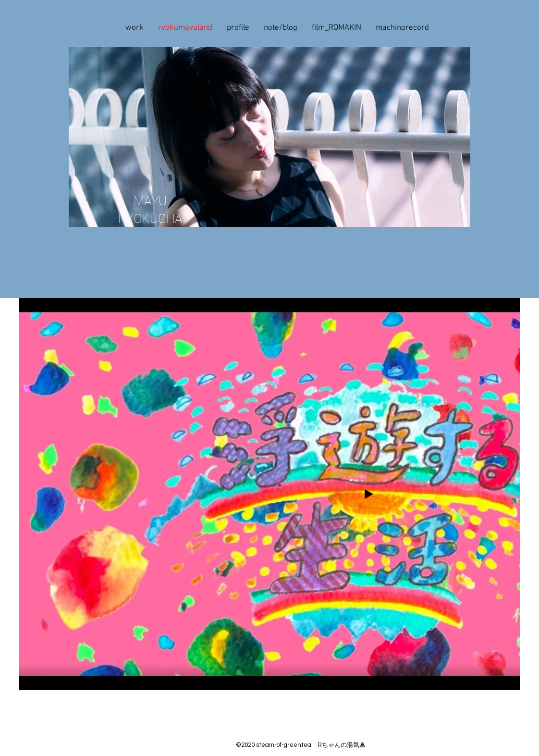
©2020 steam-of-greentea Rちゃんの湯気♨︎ (301, 745)
